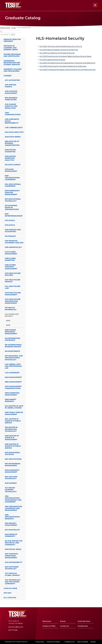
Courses (13, 28)
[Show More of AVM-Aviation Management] (2, 91)
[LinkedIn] (88, 614)
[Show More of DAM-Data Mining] (2, 137)
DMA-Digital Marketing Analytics (10, 158)
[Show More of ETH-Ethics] (2, 220)
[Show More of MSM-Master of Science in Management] (2, 436)
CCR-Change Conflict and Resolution (11, 106)
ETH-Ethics (10, 220)
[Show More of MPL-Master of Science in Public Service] (2, 419)
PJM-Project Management (11, 524)
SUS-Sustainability (13, 562)
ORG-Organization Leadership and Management (13, 508)
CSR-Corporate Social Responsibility (12, 121)
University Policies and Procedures (13, 70)
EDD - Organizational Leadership (12, 178)
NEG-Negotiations (13, 459)
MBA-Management (13, 382)
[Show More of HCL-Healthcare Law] (2, 286)
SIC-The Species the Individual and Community (14, 543)
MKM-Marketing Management (12, 394)
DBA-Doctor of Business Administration (12, 143)
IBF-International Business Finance (13, 346)
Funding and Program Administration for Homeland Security (67, 69)
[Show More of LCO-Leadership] (2, 372)
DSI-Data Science (13, 165)
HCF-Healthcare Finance (13, 281)
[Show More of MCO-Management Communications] (2, 386)
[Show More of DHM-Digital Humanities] (2, 150)
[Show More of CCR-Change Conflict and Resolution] (2, 104)
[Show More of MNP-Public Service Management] (2, 412)
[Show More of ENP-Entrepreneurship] (2, 214)
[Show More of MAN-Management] (2, 377)
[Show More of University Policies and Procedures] (1, 69)
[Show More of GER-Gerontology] (2, 247)
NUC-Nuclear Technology (11, 478)
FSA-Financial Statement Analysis (14, 242)
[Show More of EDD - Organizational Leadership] (2, 176)
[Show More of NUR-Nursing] (2, 483)
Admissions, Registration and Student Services (12, 63)
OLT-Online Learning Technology (11, 490)
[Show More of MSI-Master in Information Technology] (2, 427)
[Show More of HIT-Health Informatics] (2, 307)
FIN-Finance (10, 236)
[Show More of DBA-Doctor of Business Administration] (2, 141)
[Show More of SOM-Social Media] (2, 549)
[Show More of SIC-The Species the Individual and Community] (2, 541)
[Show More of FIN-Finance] (2, 236)
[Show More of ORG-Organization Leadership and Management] (2, 506)
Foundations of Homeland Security (57, 53)
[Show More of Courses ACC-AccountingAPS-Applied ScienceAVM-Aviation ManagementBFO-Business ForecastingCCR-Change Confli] (1, 76)
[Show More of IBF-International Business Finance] (2, 345)
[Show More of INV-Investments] (2, 351)
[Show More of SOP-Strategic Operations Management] (2, 554)
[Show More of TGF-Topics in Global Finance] (2, 573)
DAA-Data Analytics (14, 132)
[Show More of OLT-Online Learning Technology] (2, 488)
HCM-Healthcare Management (13, 294)
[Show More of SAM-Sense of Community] (2, 534)
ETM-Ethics (10, 225)
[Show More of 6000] (3, 325)
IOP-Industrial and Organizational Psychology (14, 358)
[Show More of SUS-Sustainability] (2, 562)
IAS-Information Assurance (12, 339)
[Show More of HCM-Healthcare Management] (2, 293)
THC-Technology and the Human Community (13, 582)
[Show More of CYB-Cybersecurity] (2, 127)
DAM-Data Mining (13, 137)
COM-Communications (13, 114)
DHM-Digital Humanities (10, 151)
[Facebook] (75, 614)
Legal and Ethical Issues (52, 60)
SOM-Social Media (13, 549)
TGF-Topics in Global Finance (12, 574)
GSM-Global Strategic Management (11, 267)
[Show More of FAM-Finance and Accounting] (2, 229)
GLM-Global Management (11, 253)
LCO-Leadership (12, 373)
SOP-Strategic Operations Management (11, 556)
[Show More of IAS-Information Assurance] (2, 338)
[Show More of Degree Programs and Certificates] (1, 54)
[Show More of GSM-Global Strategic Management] (2, 265)
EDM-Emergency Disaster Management (12, 193)
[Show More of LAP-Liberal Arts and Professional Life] (2, 364)
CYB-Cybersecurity (14, 128)
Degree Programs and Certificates (12, 55)
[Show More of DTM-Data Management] (2, 169)
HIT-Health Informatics (11, 309)
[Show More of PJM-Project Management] (2, 523)
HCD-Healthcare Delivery (13, 274)
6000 (8, 325)
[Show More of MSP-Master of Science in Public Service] (2, 444)
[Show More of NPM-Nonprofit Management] (2, 470)
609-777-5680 (13, 630)
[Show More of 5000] (3, 320)
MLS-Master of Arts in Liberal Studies (14, 407)
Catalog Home (10, 588)
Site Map (7, 593)
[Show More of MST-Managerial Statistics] (2, 452)
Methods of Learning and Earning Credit (11, 48)
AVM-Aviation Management (11, 92)
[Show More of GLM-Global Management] (2, 252)
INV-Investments (12, 351)
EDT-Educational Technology (13, 200)
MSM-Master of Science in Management (12, 438)
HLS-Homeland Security (12, 315)
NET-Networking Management (13, 465)
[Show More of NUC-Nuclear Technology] (2, 477)
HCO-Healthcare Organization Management (13, 301)
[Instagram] (92, 614)
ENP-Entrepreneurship (14, 215)
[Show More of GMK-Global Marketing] (2, 258)
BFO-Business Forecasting (11, 99)
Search (13, 35)
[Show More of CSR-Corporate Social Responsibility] (2, 119)
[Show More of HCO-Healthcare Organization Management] (2, 299)
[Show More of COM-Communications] (2, 113)
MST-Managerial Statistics (12, 453)
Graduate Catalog (5, 28)
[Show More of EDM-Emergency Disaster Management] (2, 190)
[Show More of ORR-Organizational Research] (2, 515)
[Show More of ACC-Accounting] (2, 80)
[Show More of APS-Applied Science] (2, 85)
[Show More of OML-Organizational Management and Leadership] (2, 496)
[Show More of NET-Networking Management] (2, 463)
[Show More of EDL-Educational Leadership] (2, 184)
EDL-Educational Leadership (13, 185)
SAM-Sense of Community (11, 535)
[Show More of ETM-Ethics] (2, 225)
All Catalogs (10, 598)
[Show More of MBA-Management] (2, 382)
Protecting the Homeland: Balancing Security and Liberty (65, 56)
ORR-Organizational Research (12, 517)
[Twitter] (79, 614)
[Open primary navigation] (95, 5)
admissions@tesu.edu (16, 627)
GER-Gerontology (13, 247)
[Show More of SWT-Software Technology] (2, 567)
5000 (8, 321)
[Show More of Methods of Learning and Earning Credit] (1, 46)
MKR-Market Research (11, 400)
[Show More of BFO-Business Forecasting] (2, 98)
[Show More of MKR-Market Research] (2, 399)
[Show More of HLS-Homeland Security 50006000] (2, 314)
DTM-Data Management (11, 170)
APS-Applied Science (10, 86)
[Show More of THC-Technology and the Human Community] (2, 580)
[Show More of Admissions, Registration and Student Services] (1, 61)
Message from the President (12, 40)
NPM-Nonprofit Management (12, 471)
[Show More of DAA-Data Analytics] (2, 132)
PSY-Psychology (12, 530)
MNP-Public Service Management (14, 413)
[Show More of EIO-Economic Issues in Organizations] (2, 205)
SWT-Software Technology (12, 568)
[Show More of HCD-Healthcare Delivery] (2, 273)
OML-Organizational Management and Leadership (13, 499)
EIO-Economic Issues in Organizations (12, 207)
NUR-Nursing (11, 483)
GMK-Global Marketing (10, 259)
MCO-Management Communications (13, 387)
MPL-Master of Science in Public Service (13, 421)
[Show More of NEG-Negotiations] (2, 459)
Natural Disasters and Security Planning (59, 50)
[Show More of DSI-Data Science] (2, 164)
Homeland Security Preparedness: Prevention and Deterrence (67, 63)
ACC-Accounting (12, 80)
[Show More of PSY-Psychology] (2, 530)
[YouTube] (83, 614)
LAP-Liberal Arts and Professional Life (13, 366)
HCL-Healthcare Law (13, 287)
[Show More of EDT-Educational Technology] (2, 199)
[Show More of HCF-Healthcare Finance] (2, 280)
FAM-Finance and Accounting (13, 231)
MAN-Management (13, 377)
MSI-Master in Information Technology (11, 429)
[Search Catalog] (10, 32)
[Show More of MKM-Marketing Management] (2, 393)
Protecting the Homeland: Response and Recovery (63, 66)
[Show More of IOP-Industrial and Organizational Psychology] (2, 356)
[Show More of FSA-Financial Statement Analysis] (2, 241)
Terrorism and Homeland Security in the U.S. (61, 46)
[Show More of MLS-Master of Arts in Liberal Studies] (2, 406)
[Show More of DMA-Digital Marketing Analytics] (2, 156)
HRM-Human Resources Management (11, 332)
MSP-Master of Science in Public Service (13, 446)
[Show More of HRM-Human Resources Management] (2, 330)
